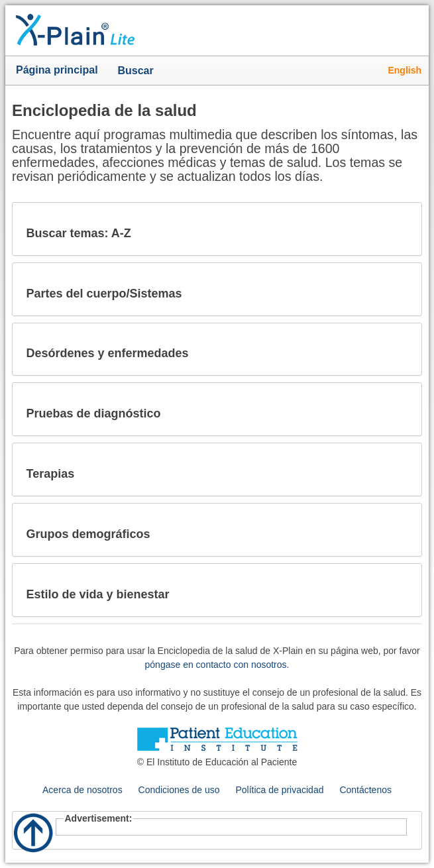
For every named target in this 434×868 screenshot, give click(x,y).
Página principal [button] (57, 70)
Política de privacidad (279, 790)
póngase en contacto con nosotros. (217, 665)
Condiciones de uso (179, 790)
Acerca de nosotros (82, 790)
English (405, 70)
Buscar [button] (138, 72)
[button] (401, 229)
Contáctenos (365, 790)
